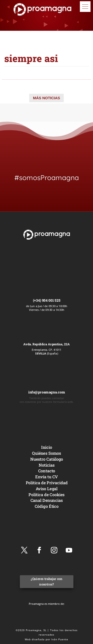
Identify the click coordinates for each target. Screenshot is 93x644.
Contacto (46, 471)
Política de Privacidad (46, 483)
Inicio (46, 447)
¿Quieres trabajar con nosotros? (46, 582)
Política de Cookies (46, 494)
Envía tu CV (46, 477)
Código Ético (46, 506)
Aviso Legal (46, 489)
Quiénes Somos (46, 453)
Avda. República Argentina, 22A (46, 344)
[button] (85, 7)
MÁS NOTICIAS (46, 98)
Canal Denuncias (46, 500)
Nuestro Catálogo (46, 459)
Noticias (47, 465)
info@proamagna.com (46, 392)
